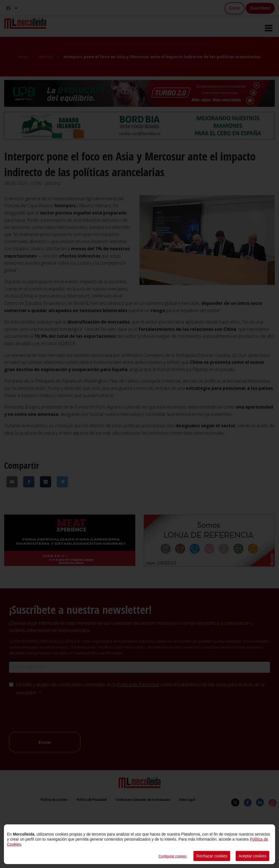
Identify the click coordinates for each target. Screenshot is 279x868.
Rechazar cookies (212, 856)
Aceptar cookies (252, 856)
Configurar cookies (172, 856)
